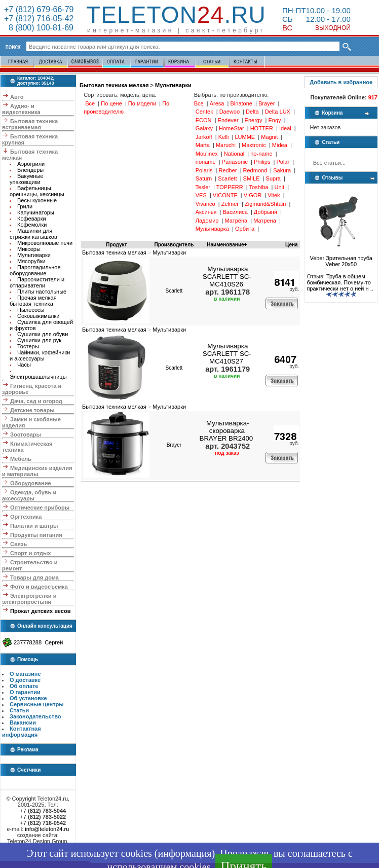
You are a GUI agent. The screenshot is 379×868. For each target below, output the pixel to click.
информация (184, 853)
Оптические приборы (40, 508)
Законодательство (35, 716)
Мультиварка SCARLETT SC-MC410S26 (227, 277)
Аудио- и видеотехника (21, 109)
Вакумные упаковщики (26, 179)
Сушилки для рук (39, 340)
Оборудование (30, 483)
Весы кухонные (37, 200)
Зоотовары (26, 435)
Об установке (28, 698)
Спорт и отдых (30, 553)
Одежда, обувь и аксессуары (29, 495)
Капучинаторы (36, 212)
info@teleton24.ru (47, 829)
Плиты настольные (42, 292)
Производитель (174, 245)
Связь (18, 544)
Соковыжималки (38, 316)
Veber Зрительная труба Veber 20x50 (341, 259)
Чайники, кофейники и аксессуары (40, 355)
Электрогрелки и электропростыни (29, 599)
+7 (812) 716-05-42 (39, 19)
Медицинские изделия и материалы (37, 471)
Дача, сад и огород (36, 401)
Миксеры (29, 249)
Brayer (174, 445)
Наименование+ (227, 245)
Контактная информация (22, 732)
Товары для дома (34, 577)
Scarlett (174, 291)
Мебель (21, 459)
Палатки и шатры (34, 526)
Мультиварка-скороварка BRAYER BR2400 (226, 431)
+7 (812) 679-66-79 (39, 9)
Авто (17, 97)
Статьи (19, 710)
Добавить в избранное (341, 82)
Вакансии (23, 722)
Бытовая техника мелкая (114, 85)
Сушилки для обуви (43, 334)
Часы (24, 365)
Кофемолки (32, 225)
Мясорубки (31, 261)
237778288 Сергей (38, 642)
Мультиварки (34, 255)
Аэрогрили (31, 164)
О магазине (25, 674)
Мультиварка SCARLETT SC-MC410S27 (227, 354)
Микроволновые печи (45, 243)
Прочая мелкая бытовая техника (33, 301)
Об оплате (24, 686)
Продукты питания (36, 535)
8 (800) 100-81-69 (39, 28)
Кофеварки (32, 219)
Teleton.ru (176, 15)
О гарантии (25, 692)
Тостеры (28, 346)
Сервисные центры (37, 704)
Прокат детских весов (40, 611)
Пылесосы (31, 310)
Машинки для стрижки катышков (33, 234)
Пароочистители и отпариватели (37, 282)
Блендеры (30, 170)
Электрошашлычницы (38, 377)
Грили (25, 206)
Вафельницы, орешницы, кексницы (37, 191)
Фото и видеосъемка (39, 587)
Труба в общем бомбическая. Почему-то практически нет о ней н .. (340, 282)
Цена (292, 245)
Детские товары (32, 410)
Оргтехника (26, 517)
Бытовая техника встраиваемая (30, 124)
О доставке (25, 680)
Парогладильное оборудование (35, 270)
